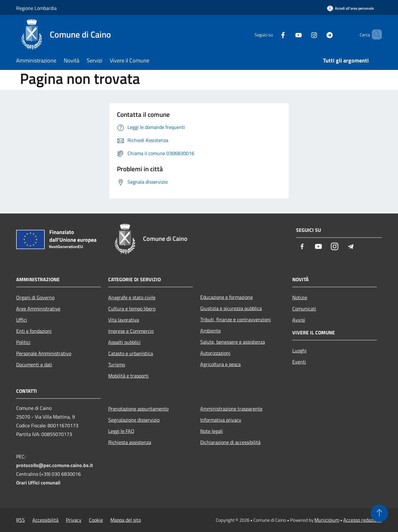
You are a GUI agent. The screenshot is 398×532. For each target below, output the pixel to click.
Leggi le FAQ (121, 431)
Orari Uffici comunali (38, 483)
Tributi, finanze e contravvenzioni (236, 319)
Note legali (212, 431)
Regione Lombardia (36, 8)
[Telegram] (319, 34)
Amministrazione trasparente (231, 409)
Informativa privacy (221, 420)
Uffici (22, 320)
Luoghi (299, 351)
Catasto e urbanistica (131, 353)
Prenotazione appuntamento (138, 409)
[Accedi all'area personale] (350, 8)
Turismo (117, 365)
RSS (21, 520)
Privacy (74, 520)
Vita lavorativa (124, 320)
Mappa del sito (126, 520)
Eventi (299, 362)
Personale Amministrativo (44, 353)
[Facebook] (272, 34)
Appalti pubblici (124, 342)
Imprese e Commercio (131, 331)
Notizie (300, 297)
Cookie (96, 520)
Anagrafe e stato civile (132, 297)
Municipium (327, 520)
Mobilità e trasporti (128, 376)
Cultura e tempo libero (132, 309)
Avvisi (299, 320)
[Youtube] (288, 34)
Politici (23, 342)
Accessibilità (45, 520)
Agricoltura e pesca (220, 364)
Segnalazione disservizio (134, 420)
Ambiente (211, 331)
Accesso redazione (363, 520)
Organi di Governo (35, 297)
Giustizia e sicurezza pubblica (231, 308)
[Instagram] (303, 34)
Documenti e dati (34, 365)
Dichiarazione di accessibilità (230, 442)
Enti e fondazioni (34, 331)
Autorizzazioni (215, 353)
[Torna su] (379, 513)
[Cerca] (374, 34)
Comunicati (304, 309)
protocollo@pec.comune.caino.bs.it (55, 465)
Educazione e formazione (227, 297)
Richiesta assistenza (130, 442)
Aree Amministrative (38, 309)
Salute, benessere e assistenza (233, 342)
